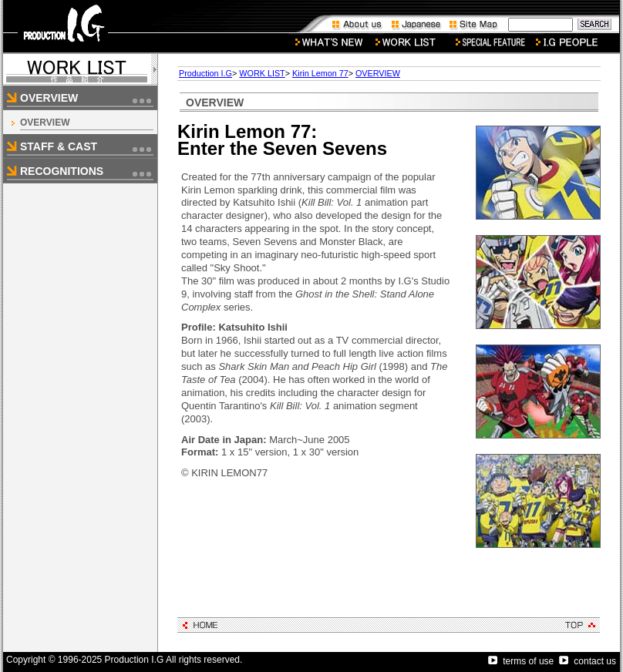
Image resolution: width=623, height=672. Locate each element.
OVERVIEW (45, 123)
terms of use (521, 661)
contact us (588, 661)
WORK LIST (262, 73)
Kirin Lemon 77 (320, 73)
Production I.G (205, 73)
